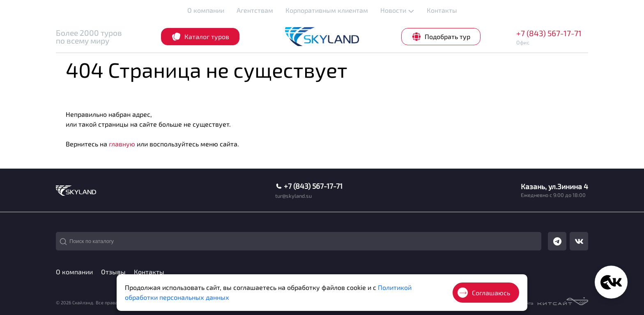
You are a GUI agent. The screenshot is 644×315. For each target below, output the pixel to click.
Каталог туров (200, 37)
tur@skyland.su (293, 196)
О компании (206, 10)
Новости (397, 10)
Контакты (442, 10)
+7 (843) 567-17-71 (549, 33)
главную (122, 144)
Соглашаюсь (484, 293)
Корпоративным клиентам (327, 10)
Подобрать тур (441, 37)
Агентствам (255, 10)
